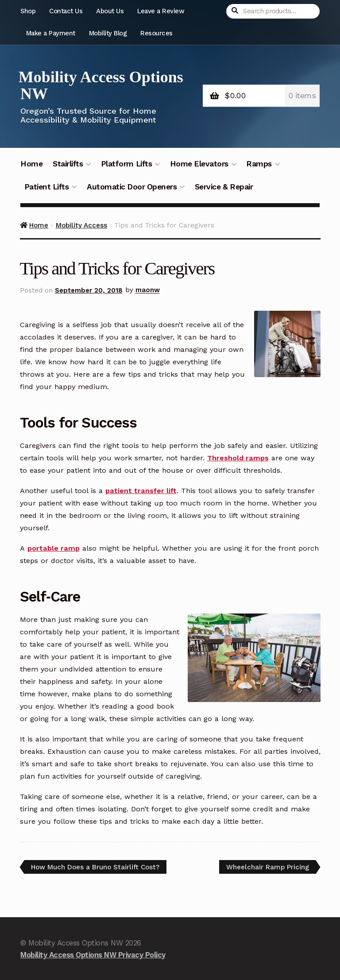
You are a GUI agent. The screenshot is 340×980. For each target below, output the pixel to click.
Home (31, 164)
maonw (148, 290)
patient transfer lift (141, 491)
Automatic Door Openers (132, 187)
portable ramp (54, 548)
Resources (156, 33)
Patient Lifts (47, 187)
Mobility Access (81, 225)
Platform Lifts (126, 164)
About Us (110, 11)
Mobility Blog (108, 33)
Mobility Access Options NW (101, 85)
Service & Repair (224, 187)
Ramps (259, 164)
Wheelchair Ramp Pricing (267, 868)
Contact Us (66, 11)
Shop (28, 11)
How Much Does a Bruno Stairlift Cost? (95, 868)
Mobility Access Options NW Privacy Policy (93, 955)
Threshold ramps (238, 458)
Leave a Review (161, 11)
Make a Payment (51, 33)
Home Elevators (199, 164)
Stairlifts (68, 164)
